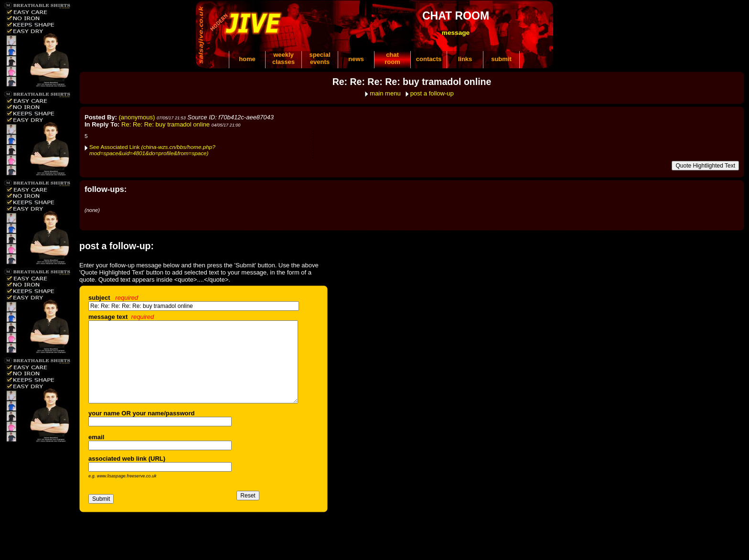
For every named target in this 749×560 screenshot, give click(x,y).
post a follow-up (432, 93)
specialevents (320, 58)
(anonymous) (137, 117)
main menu (385, 93)
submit (501, 59)
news (356, 59)
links (465, 59)
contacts (429, 59)
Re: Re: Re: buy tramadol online (166, 124)
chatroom (392, 58)
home (247, 59)
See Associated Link (152, 150)
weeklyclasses (284, 58)
